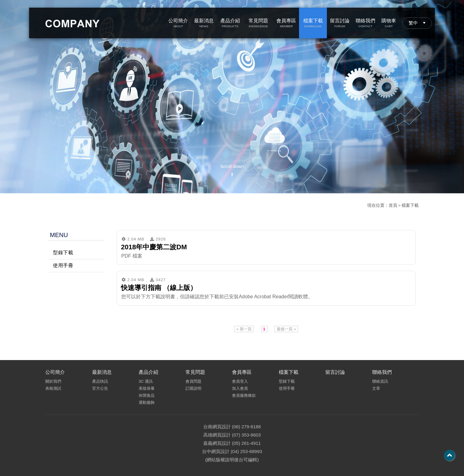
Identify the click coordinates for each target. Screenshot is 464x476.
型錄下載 (63, 253)
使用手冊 (63, 265)
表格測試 (53, 388)
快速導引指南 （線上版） (159, 288)
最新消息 (102, 372)
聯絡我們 (382, 372)
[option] (232, 97)
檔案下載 (410, 205)
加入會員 (240, 388)
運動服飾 (147, 402)
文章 (376, 388)
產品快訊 (100, 381)
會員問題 (193, 381)
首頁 (393, 205)
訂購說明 (193, 388)
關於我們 (53, 381)
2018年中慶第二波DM (154, 247)
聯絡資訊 (380, 381)
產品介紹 (148, 372)
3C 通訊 (146, 381)
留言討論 (335, 372)
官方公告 (100, 388)
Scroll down (232, 166)
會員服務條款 (244, 395)
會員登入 (240, 381)
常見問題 (195, 372)
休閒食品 (147, 395)
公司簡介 (55, 372)
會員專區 (242, 372)
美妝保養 (147, 388)
